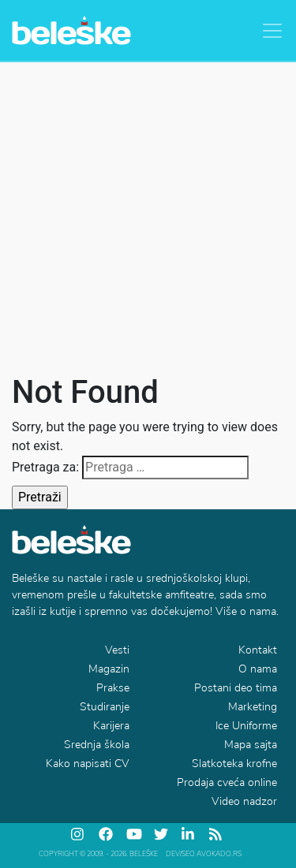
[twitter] (162, 834)
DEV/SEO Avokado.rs (204, 854)
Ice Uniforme (246, 726)
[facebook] (107, 834)
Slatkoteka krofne (234, 764)
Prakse (113, 688)
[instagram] (79, 834)
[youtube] (134, 834)
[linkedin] (189, 834)
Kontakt (258, 650)
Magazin (109, 669)
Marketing (253, 707)
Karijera (111, 726)
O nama (258, 669)
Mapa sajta (251, 745)
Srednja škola (97, 745)
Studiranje (105, 707)
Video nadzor (244, 801)
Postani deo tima (236, 688)
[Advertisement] (148, 218)
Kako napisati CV (88, 764)
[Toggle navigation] (272, 31)
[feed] (217, 834)
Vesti (117, 650)
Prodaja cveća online (227, 782)
